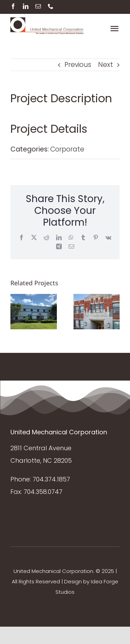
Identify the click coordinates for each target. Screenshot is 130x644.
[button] (16, 312)
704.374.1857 (51, 479)
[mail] (38, 6)
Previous (78, 65)
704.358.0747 (43, 492)
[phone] (51, 6)
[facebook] (13, 6)
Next (106, 65)
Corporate (67, 149)
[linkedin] (26, 6)
